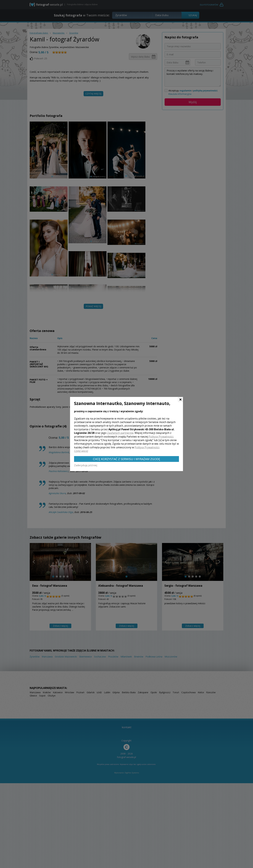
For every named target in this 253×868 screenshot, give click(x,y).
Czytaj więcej (81, 451)
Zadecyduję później (86, 465)
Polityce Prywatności (161, 437)
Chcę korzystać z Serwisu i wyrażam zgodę (126, 459)
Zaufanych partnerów (120, 433)
